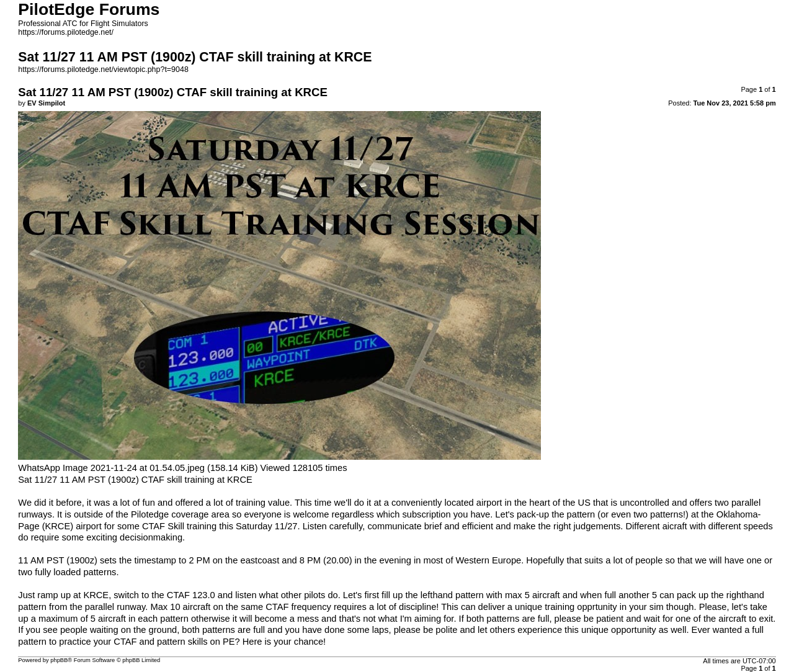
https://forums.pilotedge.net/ (66, 32)
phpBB (59, 660)
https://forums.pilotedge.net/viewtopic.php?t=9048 (103, 69)
